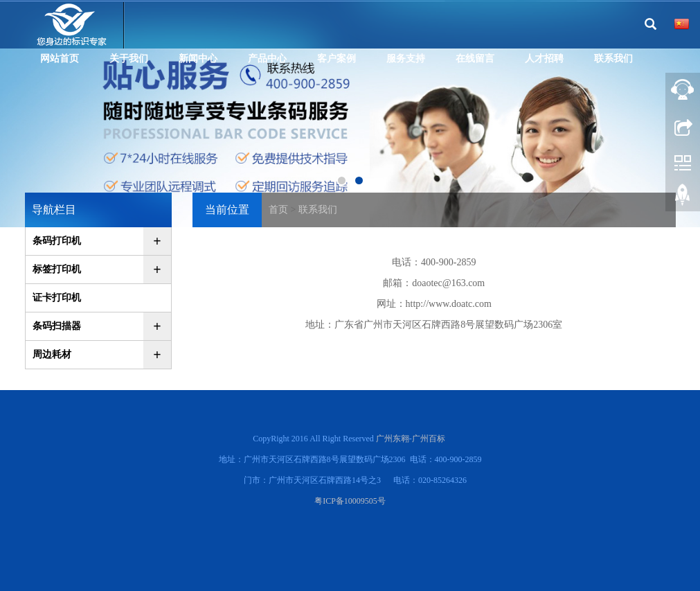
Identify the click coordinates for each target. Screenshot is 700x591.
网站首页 (60, 59)
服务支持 (406, 59)
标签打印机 (57, 269)
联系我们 (613, 59)
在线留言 (475, 59)
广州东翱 (393, 439)
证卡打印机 (57, 298)
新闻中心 (198, 59)
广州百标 (429, 439)
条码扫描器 (57, 326)
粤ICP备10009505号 (350, 501)
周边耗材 (52, 354)
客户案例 (336, 59)
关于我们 (129, 59)
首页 (278, 210)
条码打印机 (57, 241)
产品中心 (267, 59)
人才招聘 (544, 59)
